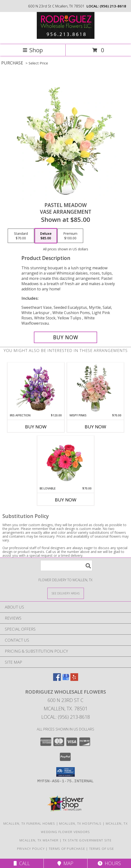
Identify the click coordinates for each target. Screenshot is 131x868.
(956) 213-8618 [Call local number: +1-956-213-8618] (113, 6)
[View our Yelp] (74, 679)
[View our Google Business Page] (66, 679)
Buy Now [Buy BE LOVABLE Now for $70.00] (66, 500)
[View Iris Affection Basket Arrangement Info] (36, 388)
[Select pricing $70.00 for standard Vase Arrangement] (21, 236)
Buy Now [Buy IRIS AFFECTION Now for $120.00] (36, 427)
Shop (33, 50)
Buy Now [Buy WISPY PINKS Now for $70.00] (95, 427)
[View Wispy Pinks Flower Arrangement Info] (95, 388)
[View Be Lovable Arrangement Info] (65, 461)
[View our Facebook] (57, 679)
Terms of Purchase (67, 849)
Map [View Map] (65, 863)
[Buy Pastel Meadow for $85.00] (65, 337)
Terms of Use (102, 849)
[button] (65, 772)
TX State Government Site (87, 840)
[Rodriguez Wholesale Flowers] (66, 37)
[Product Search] (66, 566)
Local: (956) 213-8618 (66, 717)
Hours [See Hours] (109, 863)
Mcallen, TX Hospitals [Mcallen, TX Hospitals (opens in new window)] (80, 823)
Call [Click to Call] (22, 863)
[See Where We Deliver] (66, 593)
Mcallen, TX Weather (39, 840)
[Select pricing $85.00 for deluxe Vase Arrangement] (46, 236)
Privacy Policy (31, 849)
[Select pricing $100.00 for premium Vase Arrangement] (70, 236)
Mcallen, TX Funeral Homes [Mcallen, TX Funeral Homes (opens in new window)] (29, 823)
